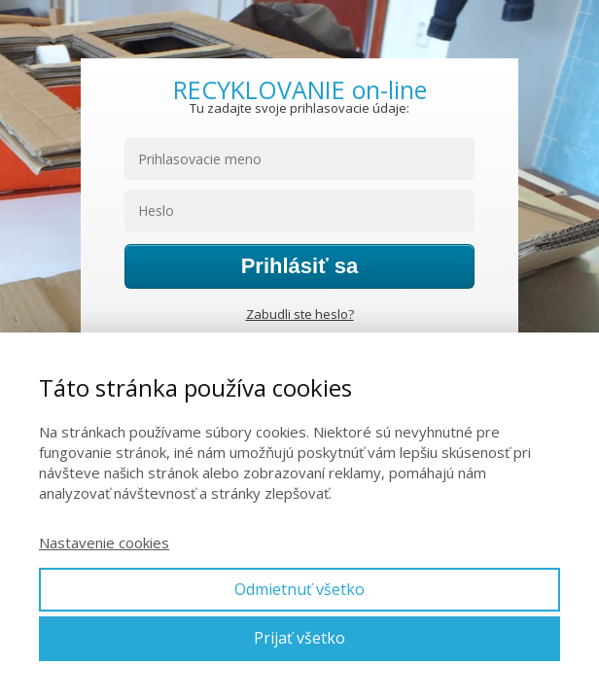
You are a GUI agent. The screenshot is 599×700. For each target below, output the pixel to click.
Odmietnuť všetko (299, 589)
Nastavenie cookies (104, 542)
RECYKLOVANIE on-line (300, 90)
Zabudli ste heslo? (300, 314)
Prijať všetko (299, 638)
